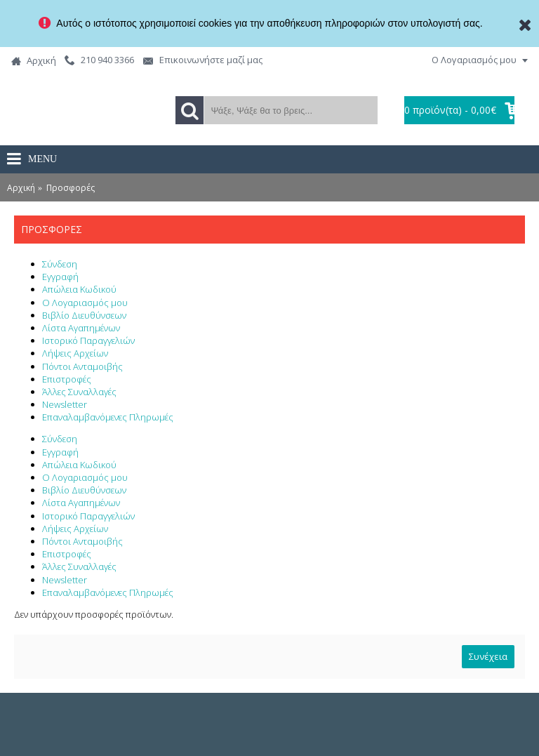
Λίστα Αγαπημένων (81, 328)
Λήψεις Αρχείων (75, 353)
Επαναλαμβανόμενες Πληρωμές (108, 417)
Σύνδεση (60, 264)
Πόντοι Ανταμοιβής (82, 366)
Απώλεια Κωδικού (79, 289)
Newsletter (65, 404)
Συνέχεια (488, 656)
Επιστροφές (67, 379)
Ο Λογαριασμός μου (85, 303)
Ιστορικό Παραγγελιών (88, 340)
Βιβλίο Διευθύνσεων (84, 315)
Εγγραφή (60, 277)
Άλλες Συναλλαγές (79, 392)
